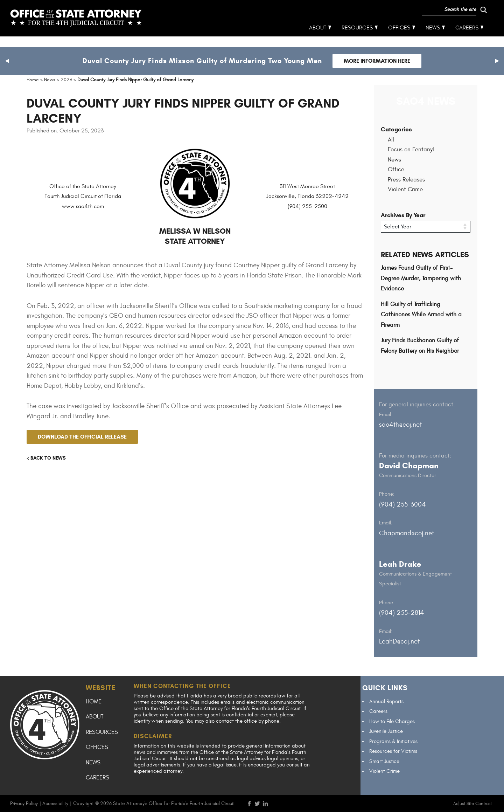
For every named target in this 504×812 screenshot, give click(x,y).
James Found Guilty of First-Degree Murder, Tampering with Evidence (421, 278)
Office (396, 170)
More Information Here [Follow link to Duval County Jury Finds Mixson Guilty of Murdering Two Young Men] (377, 61)
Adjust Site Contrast (472, 803)
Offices (400, 39)
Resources (358, 39)
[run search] (454, 20)
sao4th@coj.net (400, 425)
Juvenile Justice (386, 731)
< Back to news (46, 458)
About (318, 39)
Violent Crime (405, 190)
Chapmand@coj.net (407, 533)
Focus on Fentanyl (411, 150)
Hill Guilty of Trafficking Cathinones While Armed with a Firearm (421, 314)
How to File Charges (392, 721)
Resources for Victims (393, 751)
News (433, 39)
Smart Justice (384, 761)
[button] (7, 61)
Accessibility (55, 803)
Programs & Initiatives (393, 741)
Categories (396, 129)
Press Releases (406, 180)
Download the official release (82, 437)
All (391, 140)
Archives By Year (403, 215)
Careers (467, 39)
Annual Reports (386, 701)
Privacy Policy (24, 803)
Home (94, 701)
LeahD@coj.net (399, 641)
